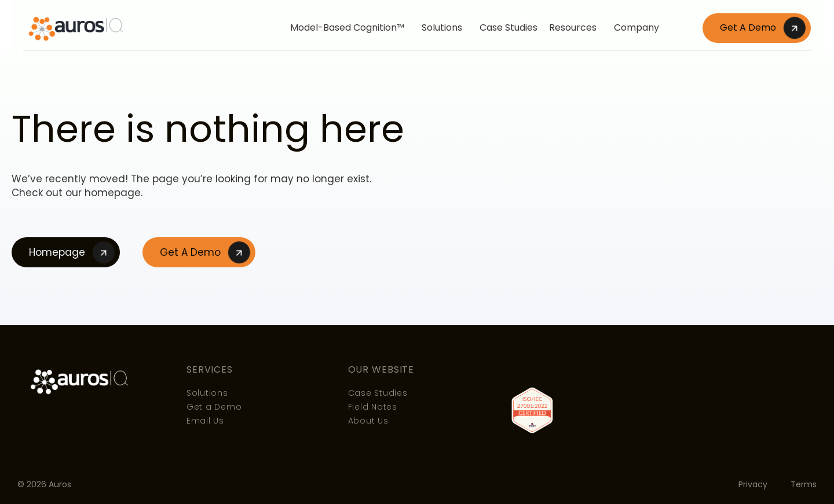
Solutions (445, 27)
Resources (576, 27)
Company (639, 27)
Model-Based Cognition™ (350, 27)
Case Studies (509, 27)
